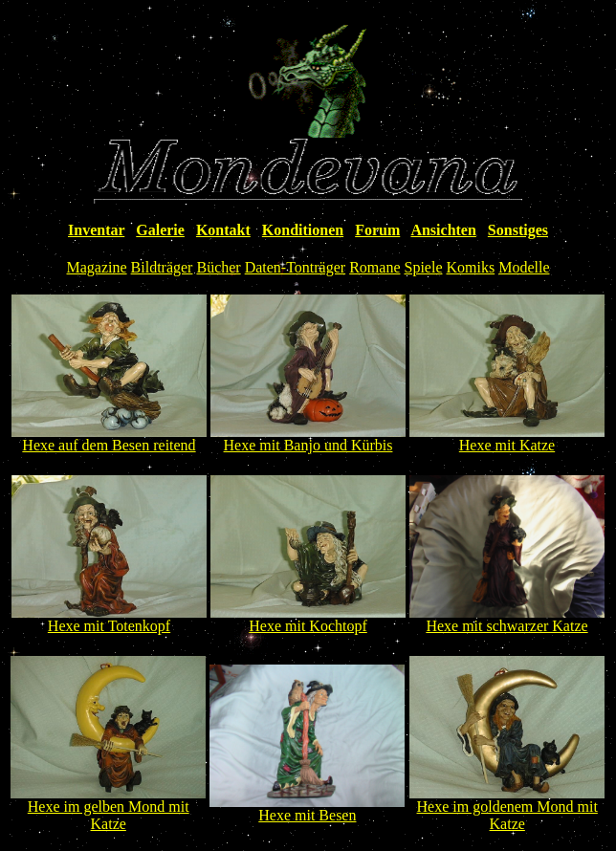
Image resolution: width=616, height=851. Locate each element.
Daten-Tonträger (296, 267)
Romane (374, 267)
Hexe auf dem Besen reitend (109, 445)
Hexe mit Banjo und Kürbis (308, 445)
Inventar (96, 230)
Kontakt (223, 230)
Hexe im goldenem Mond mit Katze (507, 815)
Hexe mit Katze (507, 445)
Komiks (470, 267)
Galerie (160, 230)
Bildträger (162, 267)
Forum (377, 230)
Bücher (218, 267)
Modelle (524, 267)
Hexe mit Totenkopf (109, 626)
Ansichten (443, 230)
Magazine (97, 267)
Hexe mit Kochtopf (308, 626)
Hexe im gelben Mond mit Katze (109, 815)
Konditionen (303, 230)
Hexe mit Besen (307, 815)
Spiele (423, 267)
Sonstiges (518, 230)
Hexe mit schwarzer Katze (506, 626)
